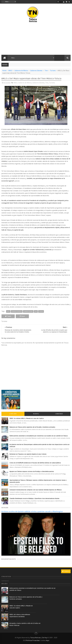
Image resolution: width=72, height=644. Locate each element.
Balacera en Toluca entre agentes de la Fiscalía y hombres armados (32, 427)
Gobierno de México (21, 71)
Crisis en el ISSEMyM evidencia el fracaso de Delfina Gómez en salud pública (35, 463)
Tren (46, 71)
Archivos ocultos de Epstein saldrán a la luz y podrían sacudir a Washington (32, 511)
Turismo (53, 71)
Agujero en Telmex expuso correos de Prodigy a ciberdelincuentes (32, 472)
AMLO (10, 71)
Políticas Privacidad (33, 640)
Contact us (66, 571)
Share (22, 316)
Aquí (48, 640)
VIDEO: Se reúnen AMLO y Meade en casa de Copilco (27, 418)
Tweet (8, 316)
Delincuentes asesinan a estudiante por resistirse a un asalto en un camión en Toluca (39, 436)
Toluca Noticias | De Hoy (39, 638)
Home (4, 71)
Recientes (36, 414)
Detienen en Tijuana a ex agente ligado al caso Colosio (28, 454)
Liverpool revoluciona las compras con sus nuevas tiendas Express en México (36, 490)
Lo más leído (13, 414)
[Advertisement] (18, 39)
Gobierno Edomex (36, 71)
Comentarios (59, 414)
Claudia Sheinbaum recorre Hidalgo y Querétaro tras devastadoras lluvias (34, 499)
